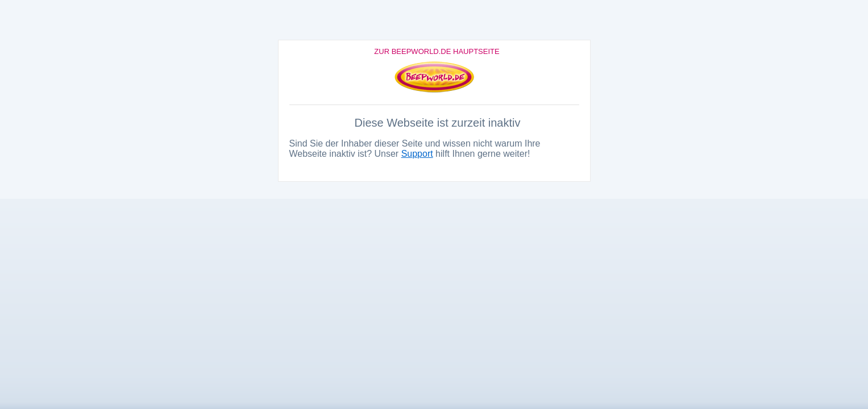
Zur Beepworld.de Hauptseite (437, 51)
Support (417, 154)
